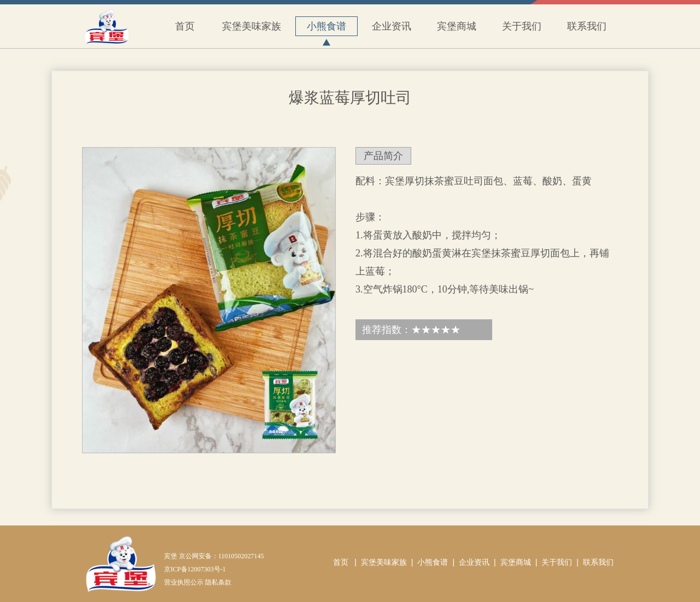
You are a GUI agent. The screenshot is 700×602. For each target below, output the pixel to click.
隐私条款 (218, 582)
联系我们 (587, 26)
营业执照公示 (184, 582)
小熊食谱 (326, 28)
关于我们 (522, 26)
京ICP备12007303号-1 (195, 569)
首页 (185, 26)
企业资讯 (392, 26)
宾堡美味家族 (252, 26)
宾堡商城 (457, 26)
